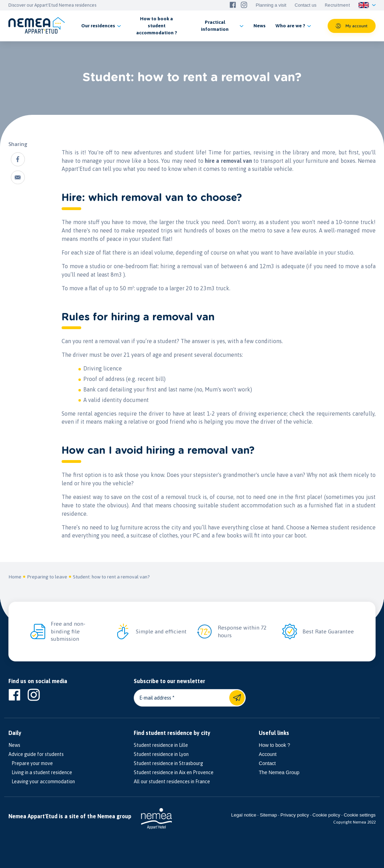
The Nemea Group (279, 772)
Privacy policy (295, 815)
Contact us (306, 5)
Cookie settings (360, 815)
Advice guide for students (36, 754)
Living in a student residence (40, 772)
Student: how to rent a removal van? (111, 577)
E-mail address (155, 698)
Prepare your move (31, 763)
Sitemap (268, 815)
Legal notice (244, 815)
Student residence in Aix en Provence (174, 772)
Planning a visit (271, 5)
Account (268, 754)
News (14, 745)
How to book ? (274, 745)
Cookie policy (326, 815)
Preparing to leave (47, 577)
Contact (267, 763)
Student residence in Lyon (161, 754)
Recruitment (337, 5)
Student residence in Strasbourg (168, 763)
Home (15, 577)
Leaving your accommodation (42, 782)
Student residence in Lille (161, 745)
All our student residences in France (172, 782)
